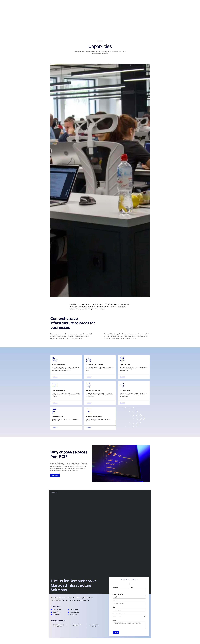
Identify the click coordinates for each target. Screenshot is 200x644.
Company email (116, 601)
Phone (114, 608)
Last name (133, 588)
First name (115, 588)
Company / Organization (119, 595)
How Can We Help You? (119, 614)
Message (115, 621)
